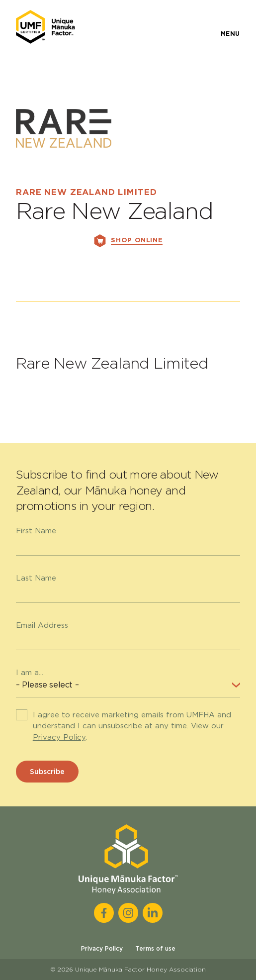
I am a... (30, 673)
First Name (36, 531)
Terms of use (155, 948)
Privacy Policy (59, 737)
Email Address (42, 625)
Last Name (36, 578)
